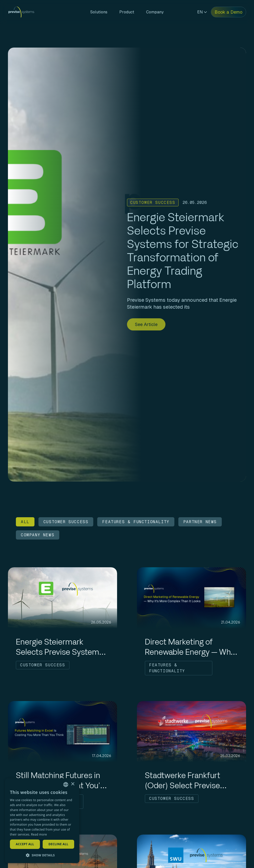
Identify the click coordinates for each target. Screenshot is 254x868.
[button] (42, 855)
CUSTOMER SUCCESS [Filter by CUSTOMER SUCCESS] (66, 522)
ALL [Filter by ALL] (25, 522)
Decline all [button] (59, 844)
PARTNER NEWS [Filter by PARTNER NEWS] (200, 522)
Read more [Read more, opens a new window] (39, 834)
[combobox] (66, 785)
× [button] (73, 784)
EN (202, 12)
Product (127, 12)
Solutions (99, 12)
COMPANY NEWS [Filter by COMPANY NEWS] (38, 535)
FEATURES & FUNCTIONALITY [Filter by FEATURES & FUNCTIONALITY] (136, 522)
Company (155, 12)
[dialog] (42, 821)
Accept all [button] (25, 844)
